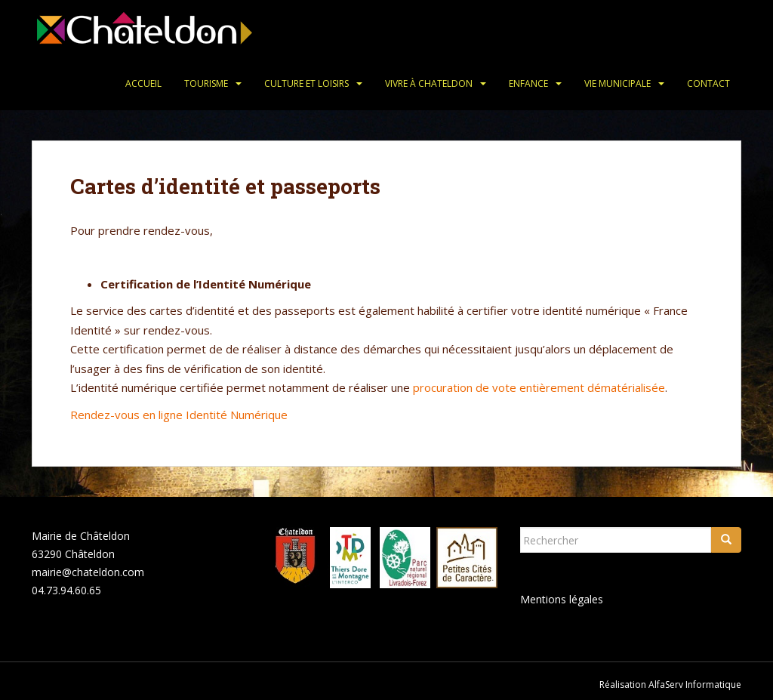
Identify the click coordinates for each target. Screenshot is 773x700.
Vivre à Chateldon (429, 83)
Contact (708, 83)
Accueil (143, 83)
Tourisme (206, 83)
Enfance (528, 83)
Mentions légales (562, 599)
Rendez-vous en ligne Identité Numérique (179, 415)
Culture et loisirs (306, 83)
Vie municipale (617, 83)
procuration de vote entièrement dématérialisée (539, 387)
